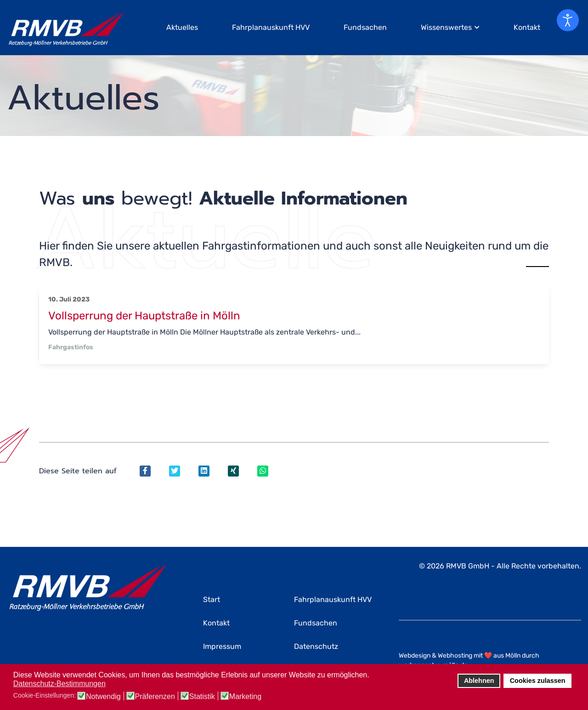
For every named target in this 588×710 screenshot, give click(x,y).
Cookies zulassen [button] (538, 681)
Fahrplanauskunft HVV (271, 27)
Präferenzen (155, 697)
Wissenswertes (446, 27)
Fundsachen (365, 27)
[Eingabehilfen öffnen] (568, 20)
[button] (372, 676)
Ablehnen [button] (479, 681)
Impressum (222, 646)
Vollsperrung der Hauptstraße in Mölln (144, 316)
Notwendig (103, 697)
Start (212, 599)
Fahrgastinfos (71, 347)
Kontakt (527, 27)
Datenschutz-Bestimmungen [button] (59, 684)
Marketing (245, 697)
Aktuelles (182, 27)
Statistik (202, 697)
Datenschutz (316, 646)
